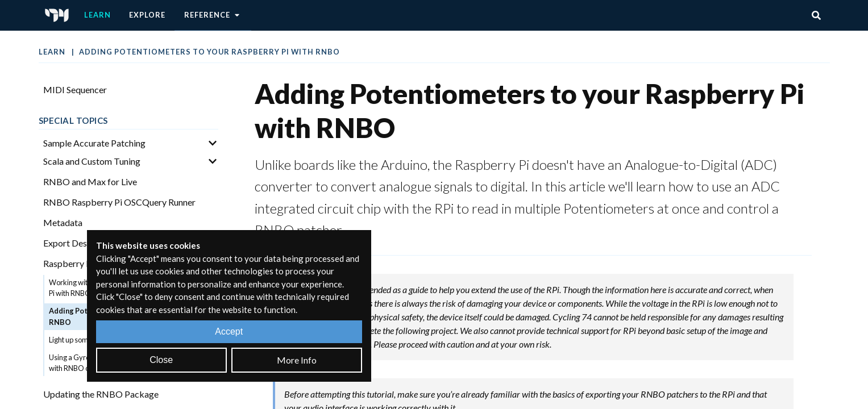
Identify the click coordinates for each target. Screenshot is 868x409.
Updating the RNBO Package (101, 394)
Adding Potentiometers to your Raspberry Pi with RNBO (209, 52)
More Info (297, 360)
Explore (147, 15)
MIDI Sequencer (75, 89)
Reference (213, 15)
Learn (97, 15)
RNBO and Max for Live (90, 181)
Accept (229, 331)
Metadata (63, 222)
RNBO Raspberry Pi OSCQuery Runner (119, 202)
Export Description (80, 243)
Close (161, 360)
